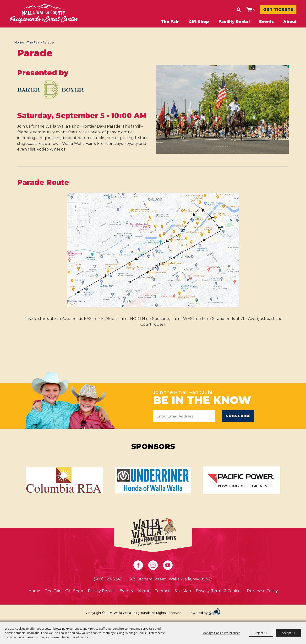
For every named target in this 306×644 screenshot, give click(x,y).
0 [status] (236, 9)
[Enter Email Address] (184, 416)
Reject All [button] (261, 633)
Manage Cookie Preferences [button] (221, 633)
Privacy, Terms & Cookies (219, 591)
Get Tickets (269, 10)
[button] (50, 92)
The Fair (170, 22)
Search (221, 10)
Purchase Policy (262, 591)
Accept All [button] (288, 633)
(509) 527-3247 (108, 580)
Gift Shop (199, 22)
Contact (162, 591)
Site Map (183, 591)
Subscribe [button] (238, 416)
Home (19, 42)
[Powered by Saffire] (215, 612)
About (290, 22)
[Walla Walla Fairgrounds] (44, 13)
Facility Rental (234, 22)
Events (266, 22)
